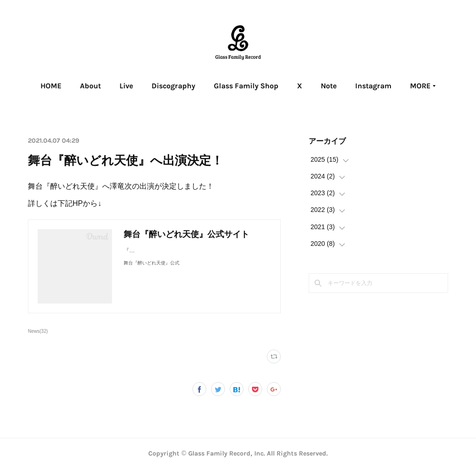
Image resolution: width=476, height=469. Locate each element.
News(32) (38, 331)
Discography (201, 86)
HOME (78, 86)
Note (356, 86)
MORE (393, 86)
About (118, 86)
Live (154, 86)
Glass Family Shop (274, 86)
